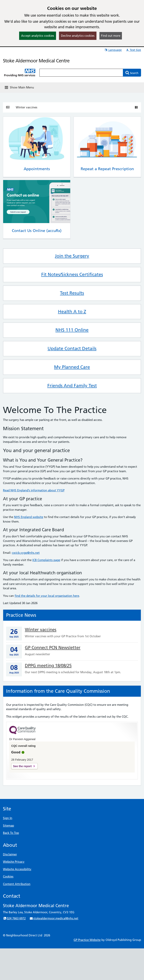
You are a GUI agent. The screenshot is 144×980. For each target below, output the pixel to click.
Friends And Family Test (72, 386)
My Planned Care (72, 367)
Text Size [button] (133, 50)
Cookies (8, 876)
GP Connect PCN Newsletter (53, 648)
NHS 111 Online (72, 330)
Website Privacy (14, 862)
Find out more (111, 36)
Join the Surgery (72, 256)
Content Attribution (17, 884)
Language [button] (113, 50)
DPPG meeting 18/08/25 (48, 666)
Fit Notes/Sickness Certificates (72, 274)
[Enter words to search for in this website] (81, 73)
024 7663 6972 (14, 918)
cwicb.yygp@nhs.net (26, 553)
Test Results (72, 293)
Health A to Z (72, 312)
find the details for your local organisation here (47, 596)
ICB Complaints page (46, 560)
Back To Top (11, 833)
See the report (22, 766)
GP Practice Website (87, 940)
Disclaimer (10, 854)
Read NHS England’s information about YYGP (34, 490)
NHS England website (29, 517)
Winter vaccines (27, 107)
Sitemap (8, 826)
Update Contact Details (72, 348)
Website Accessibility (17, 869)
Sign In (8, 818)
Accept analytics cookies (38, 36)
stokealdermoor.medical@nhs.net (54, 918)
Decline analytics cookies (78, 36)
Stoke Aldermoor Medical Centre (36, 61)
